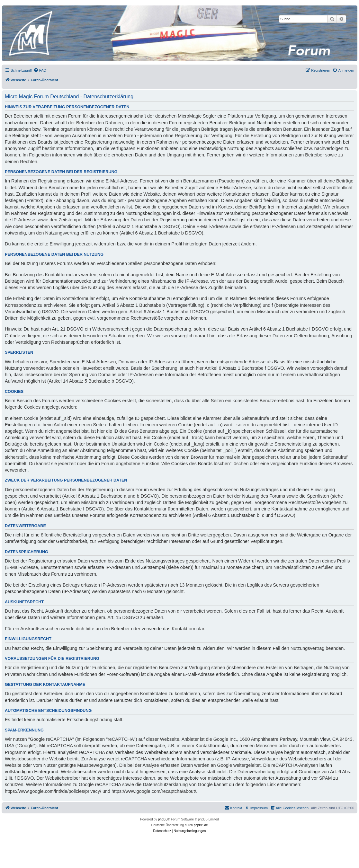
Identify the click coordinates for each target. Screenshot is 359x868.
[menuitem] (40, 70)
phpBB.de (201, 825)
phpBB (163, 819)
